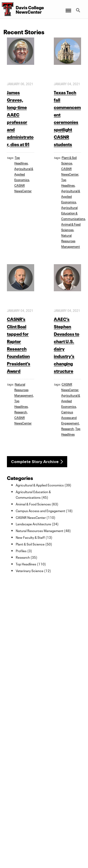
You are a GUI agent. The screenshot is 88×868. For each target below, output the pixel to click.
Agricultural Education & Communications (73, 213)
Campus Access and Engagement (70, 417)
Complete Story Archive (35, 462)
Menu (68, 8)
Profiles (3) (24, 551)
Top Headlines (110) (31, 564)
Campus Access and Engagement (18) (44, 511)
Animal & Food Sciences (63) (37, 504)
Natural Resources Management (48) (43, 530)
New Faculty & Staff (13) (34, 537)
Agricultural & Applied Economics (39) (44, 485)
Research (21, 412)
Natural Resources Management (71, 241)
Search (79, 11)
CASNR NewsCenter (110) (36, 517)
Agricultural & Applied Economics (24, 174)
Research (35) (27, 557)
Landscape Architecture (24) (37, 524)
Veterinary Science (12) (33, 570)
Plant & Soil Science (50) (34, 544)
